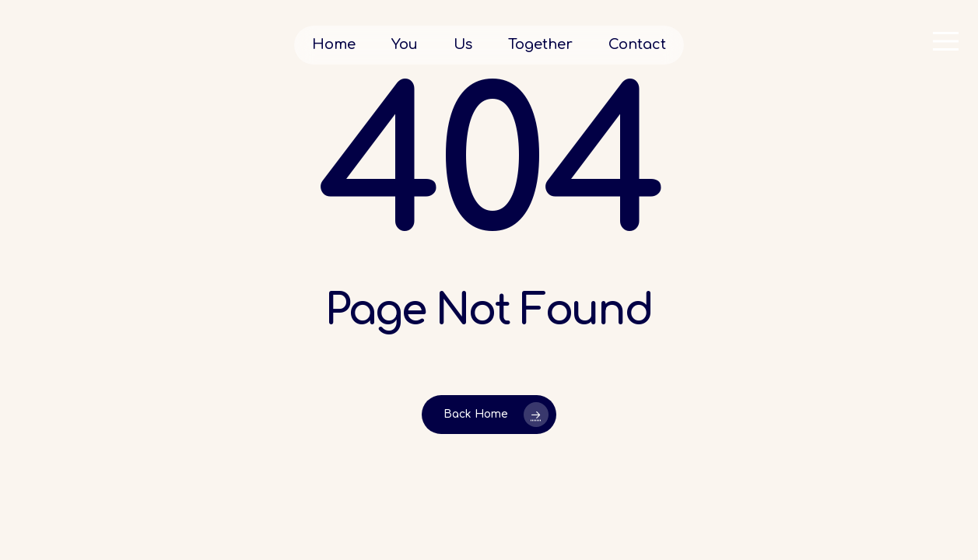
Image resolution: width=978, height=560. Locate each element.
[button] (947, 41)
